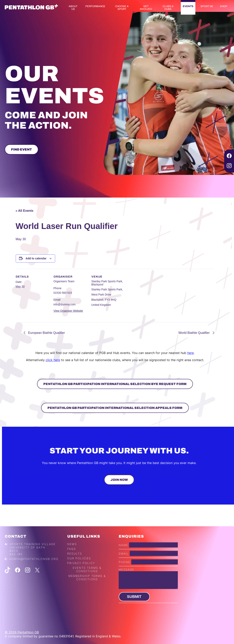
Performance (95, 6)
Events (188, 6)
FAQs (72, 561)
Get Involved (146, 8)
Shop (224, 6)
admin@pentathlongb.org (34, 571)
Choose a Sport (122, 8)
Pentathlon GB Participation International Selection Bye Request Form (103, 384)
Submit (134, 608)
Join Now (131, 480)
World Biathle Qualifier (183, 333)
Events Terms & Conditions (87, 581)
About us (73, 8)
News (72, 556)
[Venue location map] (138, 296)
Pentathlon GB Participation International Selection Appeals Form (103, 408)
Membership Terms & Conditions (87, 589)
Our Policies (79, 570)
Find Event (21, 149)
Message (126, 581)
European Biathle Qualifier (34, 333)
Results (75, 565)
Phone (124, 574)
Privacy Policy (81, 575)
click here (41, 360)
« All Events (13, 211)
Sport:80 (207, 6)
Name (123, 557)
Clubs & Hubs (168, 8)
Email (124, 565)
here (179, 353)
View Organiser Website (56, 311)
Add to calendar (24, 258)
